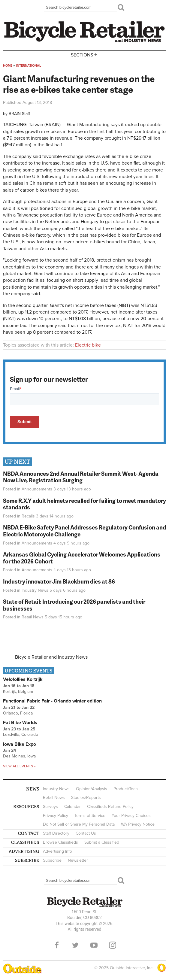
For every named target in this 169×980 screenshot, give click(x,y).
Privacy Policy (56, 816)
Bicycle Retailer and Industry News (51, 657)
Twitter (75, 945)
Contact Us (86, 833)
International (29, 66)
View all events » (19, 766)
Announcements (37, 489)
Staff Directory (56, 833)
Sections (85, 55)
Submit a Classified (102, 842)
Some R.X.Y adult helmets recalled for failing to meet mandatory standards (84, 504)
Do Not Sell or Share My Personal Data (79, 824)
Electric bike (88, 345)
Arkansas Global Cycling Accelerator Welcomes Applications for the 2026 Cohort (82, 558)
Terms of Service (90, 816)
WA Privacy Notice (138, 824)
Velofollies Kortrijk (23, 679)
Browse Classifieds (60, 842)
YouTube (94, 945)
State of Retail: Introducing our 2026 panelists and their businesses (74, 605)
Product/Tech (126, 789)
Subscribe (52, 860)
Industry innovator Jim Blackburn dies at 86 (59, 581)
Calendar (72, 807)
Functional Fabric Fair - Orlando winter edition (52, 701)
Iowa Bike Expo (20, 744)
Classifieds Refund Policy (110, 807)
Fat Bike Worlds (20, 723)
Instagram (113, 945)
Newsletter (78, 860)
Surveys (50, 807)
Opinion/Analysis (92, 789)
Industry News (35, 590)
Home (8, 66)
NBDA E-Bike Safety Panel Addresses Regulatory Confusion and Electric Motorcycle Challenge (84, 531)
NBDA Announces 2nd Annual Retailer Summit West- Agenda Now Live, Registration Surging (81, 477)
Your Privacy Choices (131, 816)
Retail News (33, 617)
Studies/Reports (86, 798)
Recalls (28, 516)
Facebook (57, 945)
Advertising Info (57, 851)
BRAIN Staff (19, 114)
